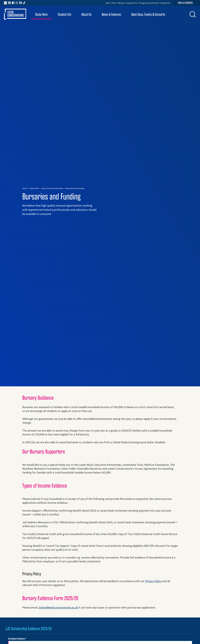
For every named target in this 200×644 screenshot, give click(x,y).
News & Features (111, 15)
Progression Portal (148, 3)
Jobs (108, 3)
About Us (86, 15)
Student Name (17, 639)
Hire (114, 3)
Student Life (65, 15)
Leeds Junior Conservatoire (52, 188)
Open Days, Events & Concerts (148, 15)
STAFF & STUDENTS (185, 3)
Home (25, 188)
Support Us (132, 3)
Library (121, 3)
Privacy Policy (153, 581)
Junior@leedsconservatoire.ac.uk (58, 607)
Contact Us (165, 3)
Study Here (41, 15)
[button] (193, 14)
